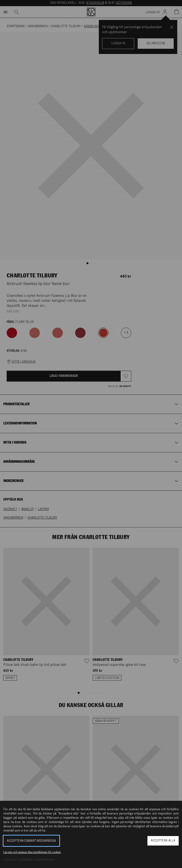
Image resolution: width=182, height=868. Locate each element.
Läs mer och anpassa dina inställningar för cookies (32, 852)
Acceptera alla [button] (163, 841)
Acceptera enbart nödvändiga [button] (31, 841)
